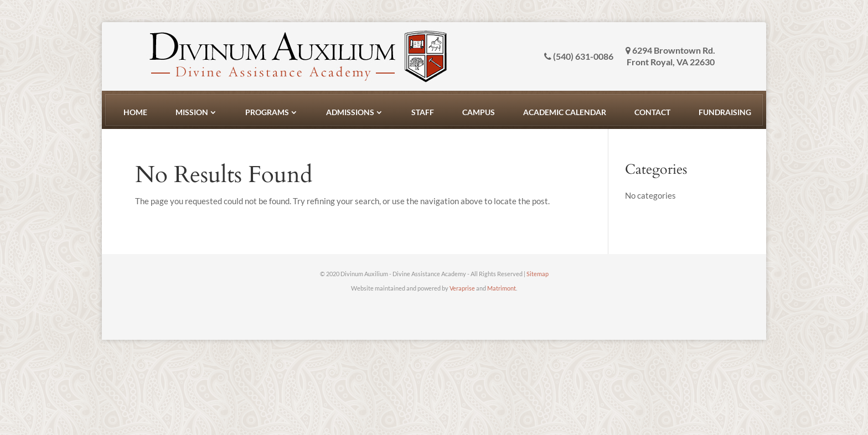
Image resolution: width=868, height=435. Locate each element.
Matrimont (502, 288)
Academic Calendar (565, 112)
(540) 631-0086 (579, 56)
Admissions (350, 112)
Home (135, 112)
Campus (479, 112)
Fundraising (725, 112)
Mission (192, 112)
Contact (652, 112)
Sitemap (538, 274)
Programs (267, 112)
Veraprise (462, 288)
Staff (423, 112)
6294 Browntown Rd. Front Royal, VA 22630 (670, 56)
